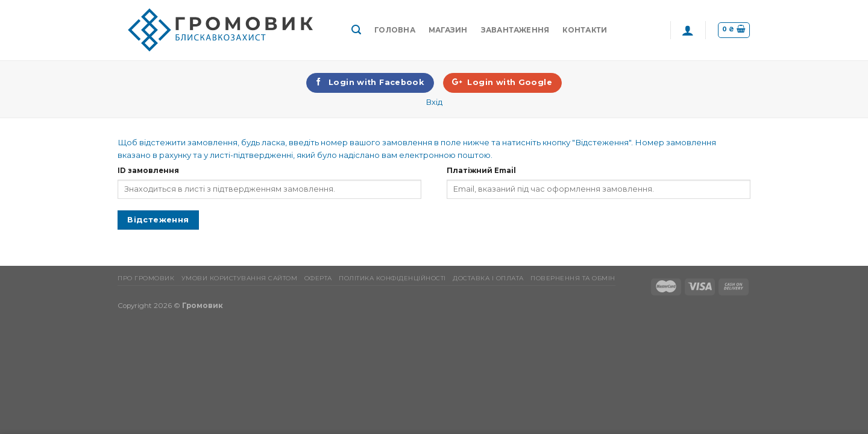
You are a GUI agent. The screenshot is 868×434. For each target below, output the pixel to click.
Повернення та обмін (573, 278)
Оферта (318, 278)
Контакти (585, 30)
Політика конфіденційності (392, 278)
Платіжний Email (481, 171)
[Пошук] (356, 30)
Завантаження (515, 30)
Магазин (448, 30)
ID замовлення (148, 171)
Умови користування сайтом (240, 278)
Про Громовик (146, 278)
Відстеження (158, 220)
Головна (395, 30)
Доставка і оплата (488, 278)
